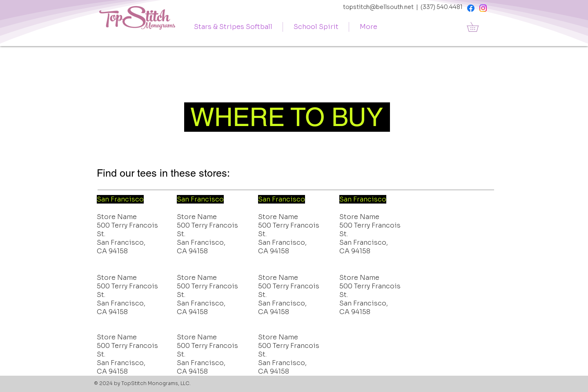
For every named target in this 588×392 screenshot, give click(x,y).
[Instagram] (483, 8)
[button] (477, 27)
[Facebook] (471, 8)
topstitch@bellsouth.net (378, 7)
